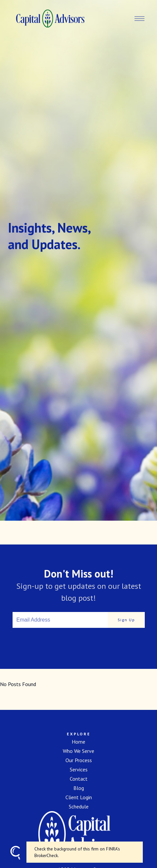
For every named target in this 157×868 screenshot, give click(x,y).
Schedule (79, 806)
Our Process (79, 760)
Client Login (79, 797)
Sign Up (126, 620)
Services (79, 769)
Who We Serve (78, 751)
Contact (79, 779)
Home (78, 742)
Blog (79, 788)
